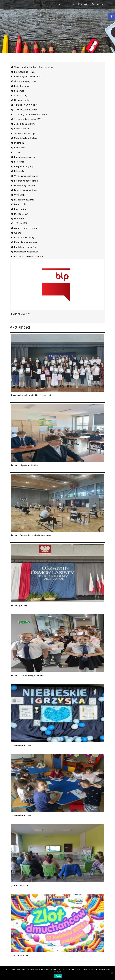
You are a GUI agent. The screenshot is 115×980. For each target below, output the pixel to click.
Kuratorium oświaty (24, 238)
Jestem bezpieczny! (25, 134)
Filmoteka (19, 171)
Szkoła (70, 5)
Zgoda (58, 976)
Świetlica (19, 143)
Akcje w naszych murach (27, 228)
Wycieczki (20, 195)
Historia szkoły (22, 100)
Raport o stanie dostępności (28, 257)
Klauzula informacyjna (25, 242)
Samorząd (19, 91)
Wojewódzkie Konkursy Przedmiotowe (34, 67)
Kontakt (83, 5)
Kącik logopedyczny (25, 157)
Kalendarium (21, 209)
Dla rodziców (21, 214)
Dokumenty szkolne (24, 186)
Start (59, 5)
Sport (17, 153)
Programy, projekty (24, 167)
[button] (112, 17)
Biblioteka (20, 148)
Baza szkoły (20, 205)
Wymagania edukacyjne (26, 176)
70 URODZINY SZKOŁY (26, 105)
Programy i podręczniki (26, 181)
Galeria (18, 233)
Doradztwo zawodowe (26, 190)
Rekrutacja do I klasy (25, 72)
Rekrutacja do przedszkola (28, 77)
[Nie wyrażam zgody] (112, 973)
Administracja (21, 96)
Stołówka (19, 162)
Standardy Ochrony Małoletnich (30, 115)
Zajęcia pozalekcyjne (25, 124)
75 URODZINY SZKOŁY (26, 110)
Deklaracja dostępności (26, 252)
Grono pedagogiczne (25, 81)
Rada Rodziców (22, 86)
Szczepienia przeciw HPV (27, 119)
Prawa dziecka (21, 129)
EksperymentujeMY (24, 200)
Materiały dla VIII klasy (26, 138)
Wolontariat (20, 219)
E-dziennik (97, 5)
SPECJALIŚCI (21, 223)
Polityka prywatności (25, 247)
